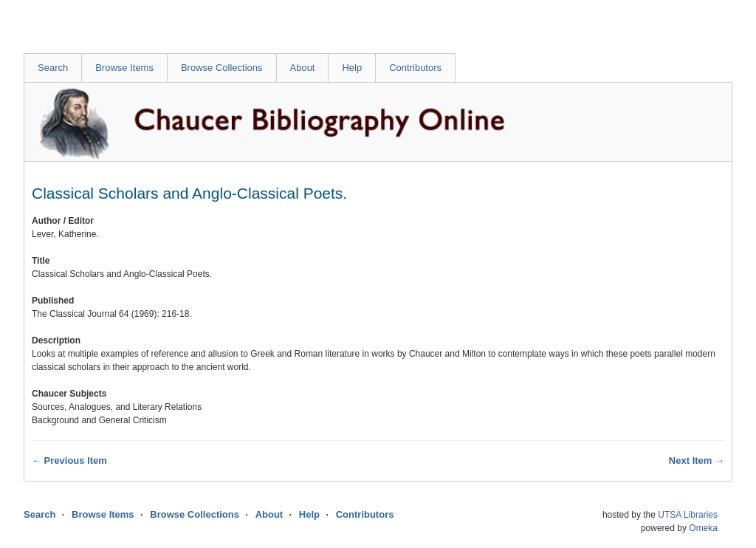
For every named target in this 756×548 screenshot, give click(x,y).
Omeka (703, 528)
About (303, 68)
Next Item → (697, 460)
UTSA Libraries (688, 515)
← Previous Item (69, 460)
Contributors (415, 68)
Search (53, 68)
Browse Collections (222, 68)
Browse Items (124, 68)
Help (352, 68)
